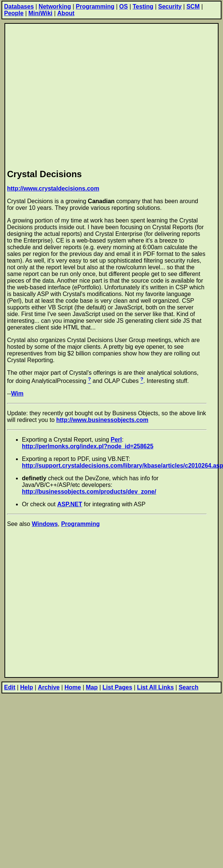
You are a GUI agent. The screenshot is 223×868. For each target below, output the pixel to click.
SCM (193, 6)
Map (92, 687)
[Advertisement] (71, 95)
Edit (10, 687)
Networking (55, 6)
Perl (116, 440)
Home (73, 687)
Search (188, 687)
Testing (143, 6)
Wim (17, 394)
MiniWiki (41, 13)
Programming (95, 6)
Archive (49, 687)
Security (170, 6)
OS (123, 6)
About (66, 13)
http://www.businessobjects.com (102, 420)
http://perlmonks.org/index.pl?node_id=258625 (88, 446)
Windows (45, 524)
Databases (19, 6)
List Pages (117, 687)
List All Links (155, 687)
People (14, 13)
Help (27, 687)
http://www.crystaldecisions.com (53, 188)
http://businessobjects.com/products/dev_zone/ (89, 492)
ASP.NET (70, 504)
